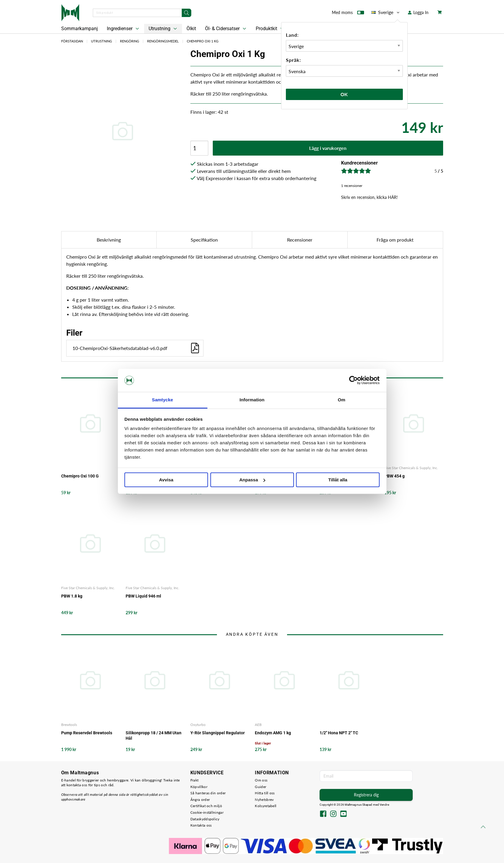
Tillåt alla (338, 480)
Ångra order (200, 800)
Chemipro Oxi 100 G (80, 476)
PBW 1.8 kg (72, 596)
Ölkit (191, 29)
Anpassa (252, 480)
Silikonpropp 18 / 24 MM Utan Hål (154, 735)
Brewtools (69, 725)
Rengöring (130, 41)
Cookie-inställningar (207, 812)
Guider (261, 787)
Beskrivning (109, 240)
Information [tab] (252, 400)
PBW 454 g (394, 476)
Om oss (261, 780)
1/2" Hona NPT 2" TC (339, 733)
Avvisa (166, 480)
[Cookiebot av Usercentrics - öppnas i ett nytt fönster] (353, 380)
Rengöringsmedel (163, 41)
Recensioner (300, 240)
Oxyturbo (198, 725)
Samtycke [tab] (162, 400)
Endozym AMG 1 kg (273, 733)
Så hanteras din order (208, 793)
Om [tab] (342, 400)
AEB (258, 725)
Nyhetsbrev (264, 800)
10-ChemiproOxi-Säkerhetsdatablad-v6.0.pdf (136, 348)
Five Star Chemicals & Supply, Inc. (411, 468)
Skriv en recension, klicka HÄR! (369, 197)
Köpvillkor (199, 787)
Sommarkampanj (80, 29)
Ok (344, 94)
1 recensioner (352, 186)
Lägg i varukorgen (328, 148)
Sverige (386, 12)
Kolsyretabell (266, 806)
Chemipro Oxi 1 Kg (203, 41)
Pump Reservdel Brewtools (87, 733)
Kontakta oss (201, 825)
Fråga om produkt (395, 240)
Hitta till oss (265, 793)
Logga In (418, 12)
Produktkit (270, 29)
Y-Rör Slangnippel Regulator (218, 733)
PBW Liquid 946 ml (143, 596)
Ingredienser (124, 29)
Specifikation (204, 240)
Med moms (348, 14)
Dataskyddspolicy (205, 819)
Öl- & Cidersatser (226, 29)
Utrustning (163, 29)
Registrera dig (366, 795)
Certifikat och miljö (206, 806)
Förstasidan (72, 41)
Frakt (195, 780)
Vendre (384, 805)
